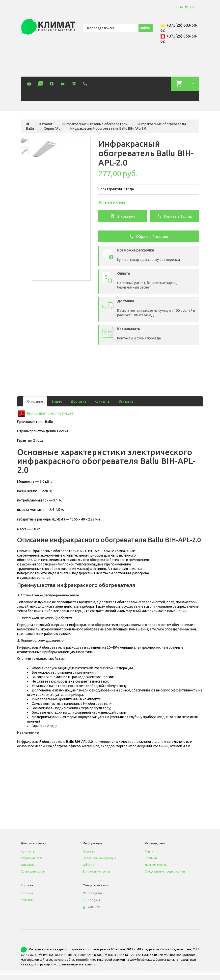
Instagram (92, 893)
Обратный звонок (149, 236)
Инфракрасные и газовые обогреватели (95, 124)
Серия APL (52, 128)
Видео (57, 401)
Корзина (27, 893)
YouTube (91, 907)
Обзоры (89, 865)
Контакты (103, 401)
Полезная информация (99, 858)
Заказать (126, 401)
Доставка (78, 401)
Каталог (46, 124)
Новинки (151, 858)
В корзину (123, 216)
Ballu (30, 128)
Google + (92, 900)
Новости (89, 851)
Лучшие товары (156, 865)
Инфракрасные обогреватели (162, 124)
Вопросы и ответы (96, 871)
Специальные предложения (165, 871)
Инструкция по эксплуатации (49, 413)
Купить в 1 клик (175, 216)
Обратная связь (32, 858)
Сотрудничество (33, 871)
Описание (35, 401)
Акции (149, 851)
